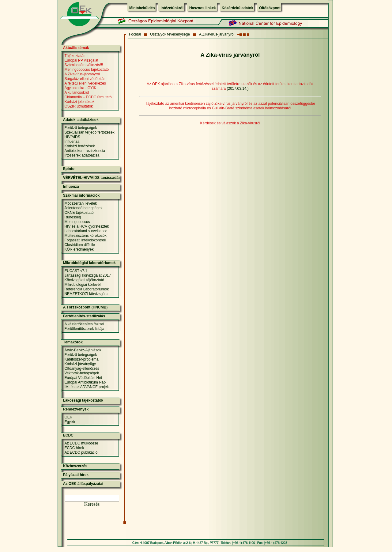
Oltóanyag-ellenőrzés (82, 369)
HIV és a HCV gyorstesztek (87, 226)
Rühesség (73, 217)
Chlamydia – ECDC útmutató (88, 97)
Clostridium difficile (80, 245)
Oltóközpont (270, 8)
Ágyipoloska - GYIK (80, 88)
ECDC (68, 435)
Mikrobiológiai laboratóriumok (89, 263)
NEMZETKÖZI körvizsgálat (86, 294)
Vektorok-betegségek (82, 373)
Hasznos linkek (203, 8)
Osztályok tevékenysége (170, 34)
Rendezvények (76, 409)
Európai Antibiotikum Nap (85, 382)
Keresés (92, 504)
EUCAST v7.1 (76, 271)
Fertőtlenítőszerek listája (84, 329)
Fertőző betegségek (81, 128)
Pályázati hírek (76, 475)
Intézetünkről (172, 8)
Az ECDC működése (81, 443)
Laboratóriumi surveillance (86, 231)
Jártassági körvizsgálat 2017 (87, 275)
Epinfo (69, 169)
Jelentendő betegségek (83, 208)
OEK (68, 417)
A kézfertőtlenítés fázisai (84, 324)
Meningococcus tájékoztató (87, 70)
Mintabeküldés (142, 8)
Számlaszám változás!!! (84, 65)
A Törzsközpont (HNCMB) (85, 307)
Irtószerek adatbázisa (82, 155)
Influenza (72, 142)
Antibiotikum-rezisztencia (85, 151)
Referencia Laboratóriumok (87, 289)
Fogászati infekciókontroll (85, 240)
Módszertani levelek (81, 203)
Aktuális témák (76, 48)
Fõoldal (135, 34)
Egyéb (70, 422)
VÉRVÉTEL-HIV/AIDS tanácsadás (92, 178)
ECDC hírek (74, 448)
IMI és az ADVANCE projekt (87, 387)
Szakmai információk (81, 195)
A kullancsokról (77, 93)
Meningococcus (77, 222)
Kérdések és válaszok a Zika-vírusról (230, 123)
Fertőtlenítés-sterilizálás (84, 316)
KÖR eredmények (79, 249)
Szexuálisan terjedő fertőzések (89, 132)
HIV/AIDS (72, 137)
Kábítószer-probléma (81, 359)
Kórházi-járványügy (80, 364)
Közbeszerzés (75, 466)
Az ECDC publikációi (81, 452)
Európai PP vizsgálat (81, 60)
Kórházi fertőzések (79, 146)
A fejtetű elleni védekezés (85, 83)
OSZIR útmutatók (79, 106)
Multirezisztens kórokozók (85, 236)
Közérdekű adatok (237, 8)
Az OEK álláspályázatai (83, 484)
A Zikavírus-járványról (217, 34)
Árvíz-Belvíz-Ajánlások (83, 350)
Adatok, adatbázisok (81, 120)
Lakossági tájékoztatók (83, 400)
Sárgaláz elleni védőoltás (85, 79)
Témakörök (73, 342)
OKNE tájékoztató (79, 213)
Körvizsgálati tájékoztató (84, 280)
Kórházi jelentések (79, 102)
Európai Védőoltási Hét (83, 378)
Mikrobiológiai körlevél (82, 285)
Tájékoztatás (75, 56)
